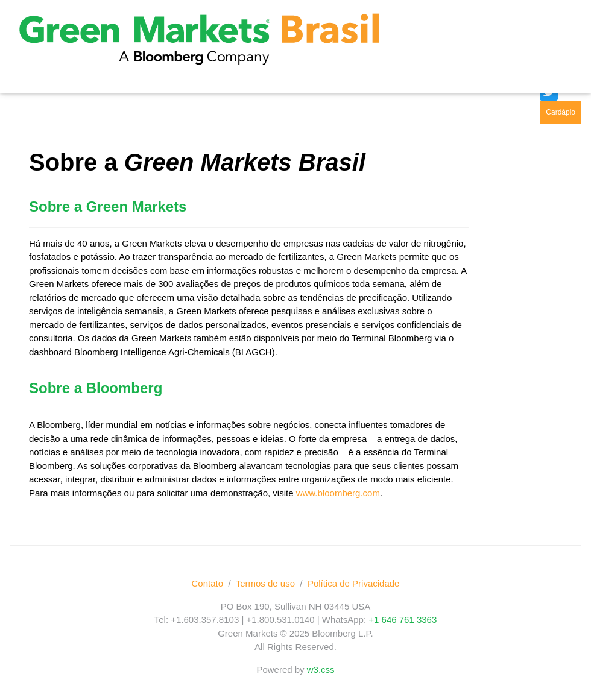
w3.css (321, 670)
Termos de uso (265, 583)
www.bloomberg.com (338, 493)
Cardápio (561, 112)
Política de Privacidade (354, 583)
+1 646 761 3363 (403, 620)
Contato (208, 583)
